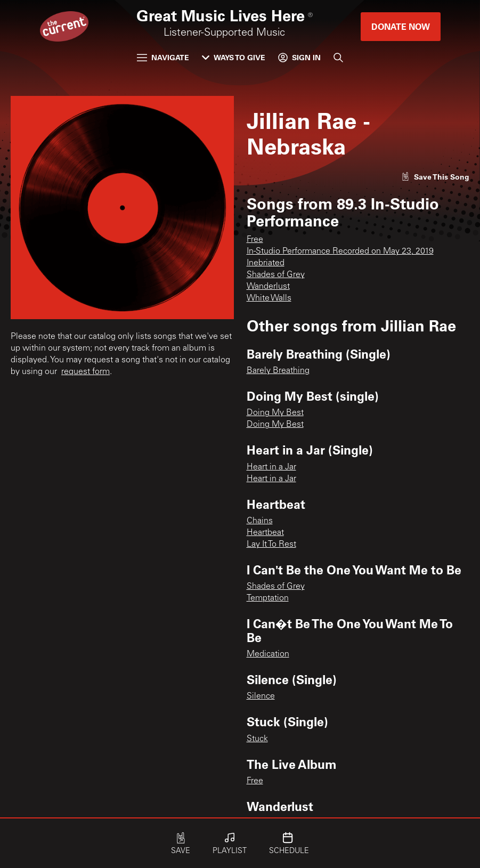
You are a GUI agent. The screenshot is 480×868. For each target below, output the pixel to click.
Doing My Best (275, 413)
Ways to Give (234, 57)
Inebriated (266, 263)
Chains (260, 521)
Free (255, 240)
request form (86, 372)
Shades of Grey (276, 275)
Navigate (163, 57)
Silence (261, 696)
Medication (268, 654)
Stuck (257, 739)
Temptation (268, 598)
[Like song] (435, 177)
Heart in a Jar (271, 467)
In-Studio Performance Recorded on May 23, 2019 (340, 252)
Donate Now (401, 26)
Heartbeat (265, 533)
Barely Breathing (278, 371)
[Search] (338, 58)
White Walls (269, 298)
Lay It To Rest (271, 545)
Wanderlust (268, 287)
